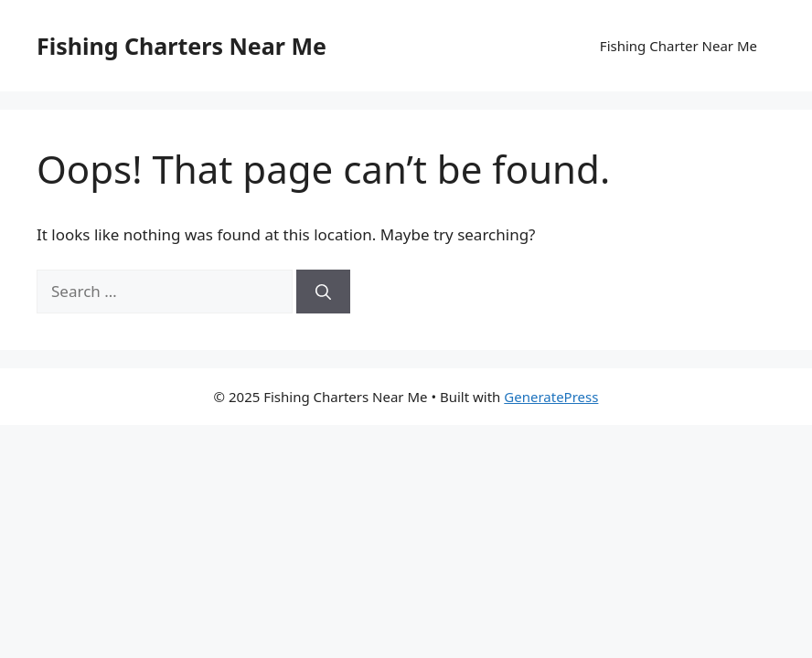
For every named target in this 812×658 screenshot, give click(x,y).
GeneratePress (551, 397)
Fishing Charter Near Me (678, 46)
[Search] (323, 292)
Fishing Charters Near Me (182, 46)
